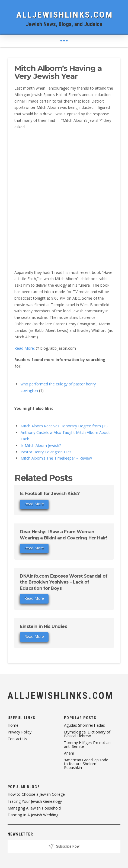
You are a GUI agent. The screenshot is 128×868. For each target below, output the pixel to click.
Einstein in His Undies (43, 626)
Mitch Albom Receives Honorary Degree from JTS (64, 426)
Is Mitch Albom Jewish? (41, 445)
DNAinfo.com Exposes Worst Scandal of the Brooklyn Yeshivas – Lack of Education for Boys (63, 582)
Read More (34, 504)
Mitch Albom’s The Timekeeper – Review (56, 458)
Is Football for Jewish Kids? (50, 494)
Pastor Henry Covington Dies (46, 452)
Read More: (25, 348)
